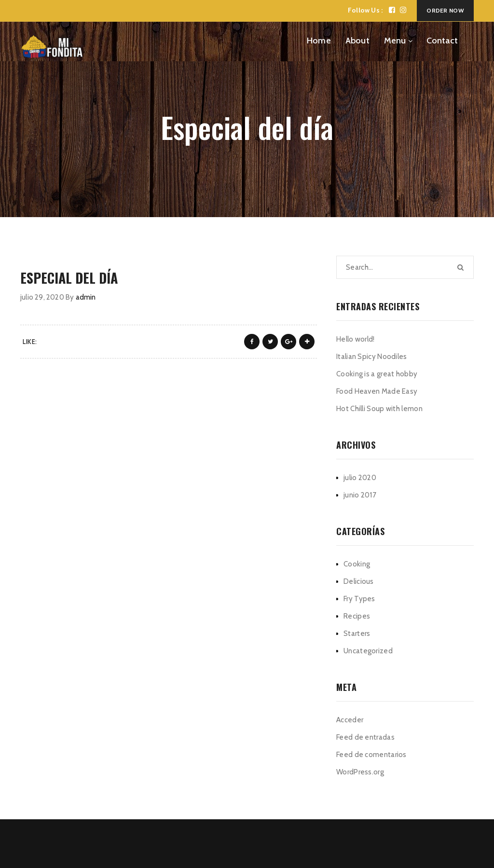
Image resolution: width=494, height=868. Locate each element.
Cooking (357, 564)
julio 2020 (360, 478)
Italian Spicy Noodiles (372, 357)
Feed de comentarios (371, 755)
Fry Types (359, 599)
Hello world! (356, 339)
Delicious (359, 581)
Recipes (357, 616)
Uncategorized (368, 651)
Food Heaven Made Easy (377, 391)
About (357, 41)
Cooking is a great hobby (377, 374)
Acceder (350, 720)
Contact (442, 41)
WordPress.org (360, 772)
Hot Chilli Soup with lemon (379, 409)
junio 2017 (360, 495)
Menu (395, 41)
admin (86, 297)
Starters (357, 634)
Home (319, 41)
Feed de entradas (365, 737)
